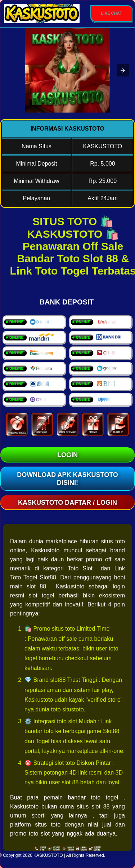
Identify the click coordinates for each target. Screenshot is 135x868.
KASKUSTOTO (48, 855)
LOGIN (67, 455)
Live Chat (112, 13)
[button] (123, 70)
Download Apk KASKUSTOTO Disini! (67, 479)
